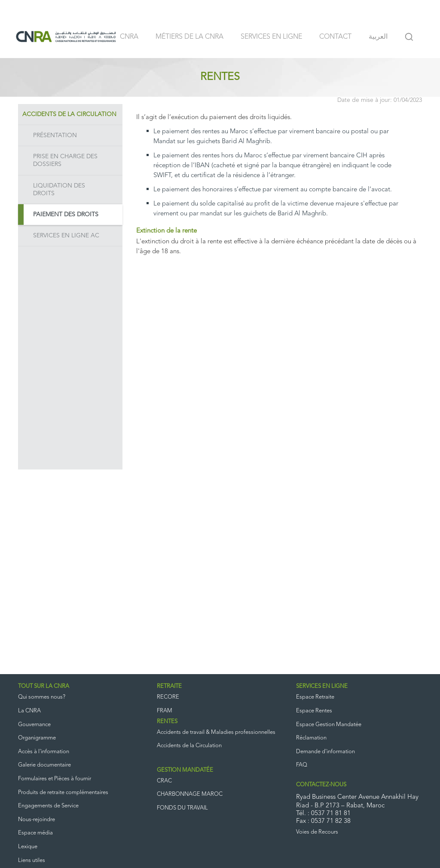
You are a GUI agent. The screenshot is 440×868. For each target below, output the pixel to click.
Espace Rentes (314, 711)
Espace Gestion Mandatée (329, 725)
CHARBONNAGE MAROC (190, 794)
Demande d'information (325, 752)
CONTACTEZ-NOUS (321, 785)
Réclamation (311, 738)
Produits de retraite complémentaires (63, 793)
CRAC (164, 781)
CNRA (129, 37)
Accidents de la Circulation (69, 114)
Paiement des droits (66, 215)
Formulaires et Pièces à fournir (55, 779)
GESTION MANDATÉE (185, 770)
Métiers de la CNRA (189, 37)
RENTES (167, 722)
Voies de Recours (317, 832)
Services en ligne (271, 37)
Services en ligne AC (66, 236)
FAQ (302, 765)
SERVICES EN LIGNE (322, 686)
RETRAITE (169, 686)
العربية (378, 37)
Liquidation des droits (59, 190)
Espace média (35, 833)
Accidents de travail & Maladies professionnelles (216, 732)
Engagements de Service (48, 806)
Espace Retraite (315, 697)
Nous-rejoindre (37, 820)
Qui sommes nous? (42, 697)
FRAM (165, 711)
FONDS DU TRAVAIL (182, 808)
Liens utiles (32, 860)
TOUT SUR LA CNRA (44, 686)
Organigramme (37, 738)
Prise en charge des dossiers (65, 160)
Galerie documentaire (44, 765)
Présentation (55, 135)
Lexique (28, 847)
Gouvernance (34, 725)
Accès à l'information (44, 752)
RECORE (168, 697)
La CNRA (29, 711)
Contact (335, 37)
